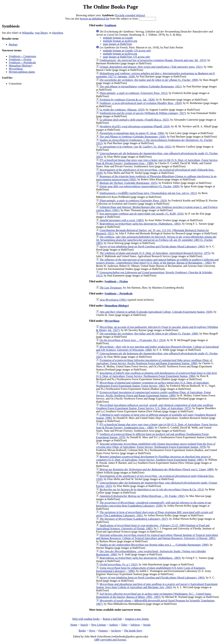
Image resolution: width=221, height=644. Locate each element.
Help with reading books (86, 619)
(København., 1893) (140, 224)
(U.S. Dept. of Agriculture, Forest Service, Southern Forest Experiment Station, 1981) (153, 458)
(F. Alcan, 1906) (132, 133)
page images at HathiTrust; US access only (127, 57)
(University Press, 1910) (133, 201)
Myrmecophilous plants (22, 72)
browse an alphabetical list (95, 19)
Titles (124, 625)
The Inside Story (133, 631)
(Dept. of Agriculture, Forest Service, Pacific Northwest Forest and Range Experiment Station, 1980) (154, 362)
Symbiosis (110, 25)
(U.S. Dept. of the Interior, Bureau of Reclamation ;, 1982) (157, 261)
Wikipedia (28, 33)
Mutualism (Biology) (21, 66)
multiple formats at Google (118, 38)
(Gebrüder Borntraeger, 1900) (154, 545)
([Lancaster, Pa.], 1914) (133, 340)
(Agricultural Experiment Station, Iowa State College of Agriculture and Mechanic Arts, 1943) (157, 586)
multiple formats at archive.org (120, 41)
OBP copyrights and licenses (110, 640)
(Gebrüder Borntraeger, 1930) (133, 137)
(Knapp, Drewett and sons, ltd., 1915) (153, 60)
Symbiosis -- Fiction (20, 59)
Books (82, 631)
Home (74, 625)
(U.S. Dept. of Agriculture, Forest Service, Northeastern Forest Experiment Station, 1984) (156, 375)
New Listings (99, 625)
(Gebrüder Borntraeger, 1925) (128, 183)
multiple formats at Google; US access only (127, 51)
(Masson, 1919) (122, 110)
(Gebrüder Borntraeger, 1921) (141, 86)
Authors (113, 625)
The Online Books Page (110, 7)
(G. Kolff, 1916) (142, 214)
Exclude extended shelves (130, 15)
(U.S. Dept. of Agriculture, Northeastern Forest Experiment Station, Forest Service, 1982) (153, 384)
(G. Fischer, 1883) (156, 240)
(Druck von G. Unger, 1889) (157, 469)
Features (103, 631)
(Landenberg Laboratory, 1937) (134, 519)
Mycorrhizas (16, 69)
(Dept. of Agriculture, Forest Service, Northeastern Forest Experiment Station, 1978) (156, 445)
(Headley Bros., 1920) (141, 103)
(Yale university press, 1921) (151, 67)
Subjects (135, 625)
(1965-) (114, 300)
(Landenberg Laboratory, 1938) (154, 504)
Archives (116, 631)
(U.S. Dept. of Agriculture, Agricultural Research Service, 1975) (155, 253)
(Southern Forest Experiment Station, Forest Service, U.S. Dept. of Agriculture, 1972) (155, 407)
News (92, 631)
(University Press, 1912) (133, 93)
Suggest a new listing (137, 619)
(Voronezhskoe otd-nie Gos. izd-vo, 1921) (148, 193)
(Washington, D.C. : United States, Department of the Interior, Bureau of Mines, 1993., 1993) (154, 595)
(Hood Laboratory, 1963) (152, 246)
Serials (147, 625)
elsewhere (58, 33)
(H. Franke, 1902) (142, 496)
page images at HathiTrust (117, 44)
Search (84, 625)
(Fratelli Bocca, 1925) (134, 120)
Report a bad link (112, 619)
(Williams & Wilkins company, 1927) (143, 113)
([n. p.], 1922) (119, 564)
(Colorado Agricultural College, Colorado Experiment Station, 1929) (156, 312)
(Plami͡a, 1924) (135, 126)
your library (41, 33)
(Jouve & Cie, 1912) (152, 489)
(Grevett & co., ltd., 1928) (127, 100)
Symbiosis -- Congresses (22, 56)
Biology (13, 44)
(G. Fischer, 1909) (149, 80)
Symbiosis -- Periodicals (22, 62)
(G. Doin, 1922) (135, 147)
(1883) (122, 220)
